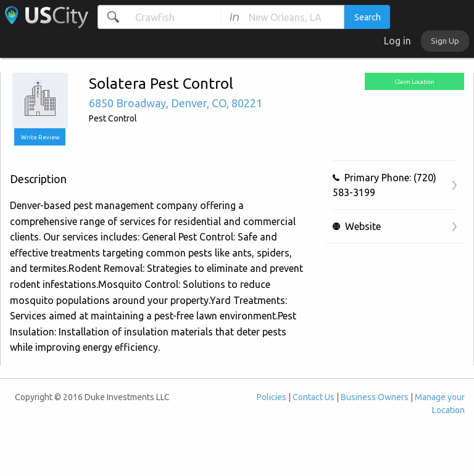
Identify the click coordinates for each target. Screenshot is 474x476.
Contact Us (314, 397)
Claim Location (414, 82)
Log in (397, 41)
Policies (272, 397)
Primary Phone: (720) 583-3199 (385, 185)
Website (357, 226)
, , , (176, 103)
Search (368, 17)
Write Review (40, 137)
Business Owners (375, 397)
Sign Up (445, 41)
